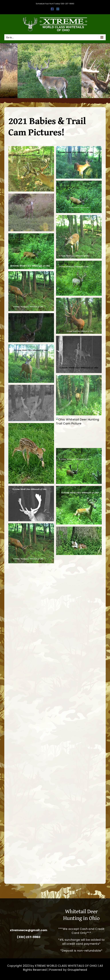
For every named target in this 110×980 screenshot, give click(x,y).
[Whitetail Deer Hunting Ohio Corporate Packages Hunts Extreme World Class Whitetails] (29, 917)
